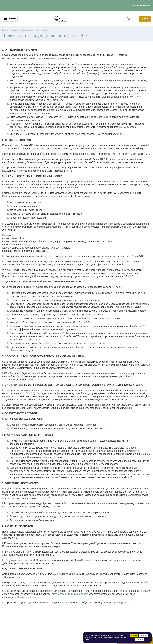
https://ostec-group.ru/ (119, 603)
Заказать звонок (127, 6)
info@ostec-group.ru (25, 597)
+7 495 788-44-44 (142, 5)
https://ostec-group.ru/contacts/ (70, 594)
